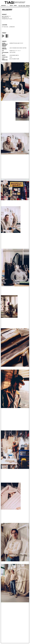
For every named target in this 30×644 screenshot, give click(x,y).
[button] (4, 6)
